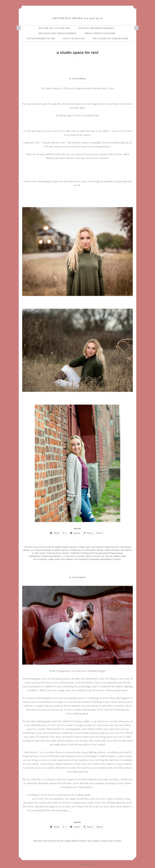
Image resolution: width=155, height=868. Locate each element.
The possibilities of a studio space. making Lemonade (77, 571)
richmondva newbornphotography (105, 559)
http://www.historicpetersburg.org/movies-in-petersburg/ (77, 166)
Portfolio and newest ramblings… (97, 28)
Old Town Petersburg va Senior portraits (50, 550)
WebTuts (104, 864)
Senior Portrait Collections (100, 33)
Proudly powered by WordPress (61, 864)
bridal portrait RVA (95, 556)
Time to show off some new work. (111, 39)
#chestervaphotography (58, 553)
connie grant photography (61, 559)
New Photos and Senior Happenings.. (58, 33)
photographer (81, 559)
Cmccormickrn (79, 79)
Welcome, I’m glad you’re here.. (55, 28)
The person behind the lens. (41, 39)
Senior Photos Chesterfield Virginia (87, 550)
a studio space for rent (74, 556)
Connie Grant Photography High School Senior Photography (73, 13)
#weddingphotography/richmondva (45, 556)
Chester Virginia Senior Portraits (62, 547)
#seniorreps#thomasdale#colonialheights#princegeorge (96, 553)
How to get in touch (74, 39)
